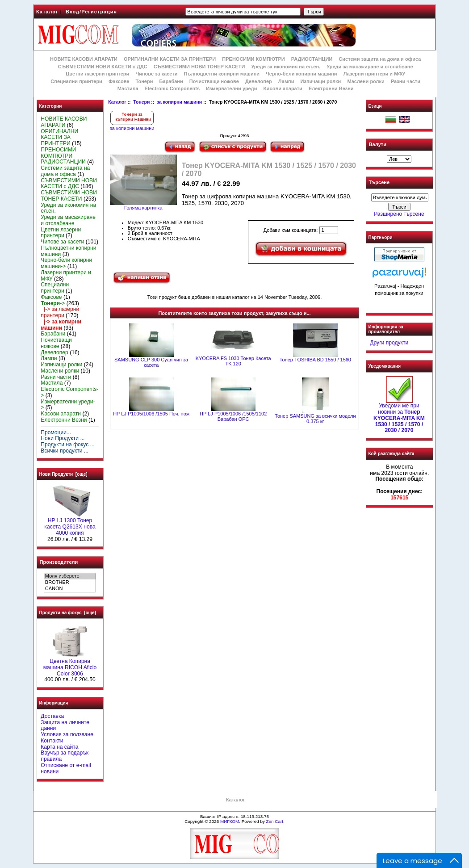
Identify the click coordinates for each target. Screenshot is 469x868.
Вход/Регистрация (91, 12)
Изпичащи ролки (321, 81)
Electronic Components (172, 88)
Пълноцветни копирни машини (222, 74)
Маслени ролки (366, 81)
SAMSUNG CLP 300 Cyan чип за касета (151, 362)
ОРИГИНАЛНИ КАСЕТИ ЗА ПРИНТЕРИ (170, 59)
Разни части (406, 81)
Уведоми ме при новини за (399, 416)
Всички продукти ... (65, 451)
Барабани (171, 81)
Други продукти (389, 343)
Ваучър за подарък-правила (65, 756)
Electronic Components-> (69, 392)
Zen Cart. (275, 821)
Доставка (52, 716)
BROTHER (70, 583)
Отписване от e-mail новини (66, 768)
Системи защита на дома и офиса (380, 59)
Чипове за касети (156, 74)
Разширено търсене (399, 214)
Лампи (286, 81)
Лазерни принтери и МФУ (374, 74)
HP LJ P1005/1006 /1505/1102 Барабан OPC (233, 416)
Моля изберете (70, 576)
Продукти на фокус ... (67, 444)
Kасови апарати (283, 88)
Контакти (52, 741)
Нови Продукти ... (63, 438)
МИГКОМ (230, 821)
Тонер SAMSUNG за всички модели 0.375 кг (315, 419)
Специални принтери (76, 81)
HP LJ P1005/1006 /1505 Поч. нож (151, 414)
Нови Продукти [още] (63, 474)
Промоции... (56, 432)
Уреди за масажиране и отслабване (370, 67)
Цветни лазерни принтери (97, 74)
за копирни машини (179, 102)
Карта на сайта (59, 747)
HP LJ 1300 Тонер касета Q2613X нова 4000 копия (70, 524)
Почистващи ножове (214, 81)
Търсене (379, 183)
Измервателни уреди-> (68, 405)
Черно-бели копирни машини (301, 74)
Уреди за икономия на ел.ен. (286, 67)
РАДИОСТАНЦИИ (312, 59)
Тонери (141, 102)
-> (53, 303)
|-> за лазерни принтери (60, 312)
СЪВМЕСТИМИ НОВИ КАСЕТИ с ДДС (103, 67)
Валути (378, 144)
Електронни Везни (331, 88)
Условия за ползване (67, 734)
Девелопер (259, 81)
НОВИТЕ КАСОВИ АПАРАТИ (84, 59)
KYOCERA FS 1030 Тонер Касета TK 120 (233, 361)
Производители (59, 562)
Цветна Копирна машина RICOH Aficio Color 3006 (70, 665)
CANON (70, 589)
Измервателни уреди (231, 88)
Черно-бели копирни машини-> (66, 263)
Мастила (128, 88)
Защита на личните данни (65, 725)
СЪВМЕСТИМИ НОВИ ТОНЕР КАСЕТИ (199, 67)
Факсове (119, 81)
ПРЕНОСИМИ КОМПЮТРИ (253, 59)
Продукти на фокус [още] (68, 613)
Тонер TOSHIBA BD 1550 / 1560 (315, 360)
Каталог (47, 12)
